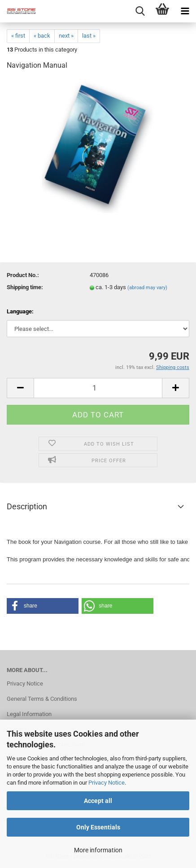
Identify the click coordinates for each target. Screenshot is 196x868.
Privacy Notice (107, 783)
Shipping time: (25, 287)
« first (18, 36)
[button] (43, 606)
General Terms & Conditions (42, 699)
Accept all (98, 801)
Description (27, 506)
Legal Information (29, 714)
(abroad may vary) (147, 288)
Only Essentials (98, 827)
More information (98, 850)
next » (66, 36)
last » (89, 36)
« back (42, 36)
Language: (20, 311)
